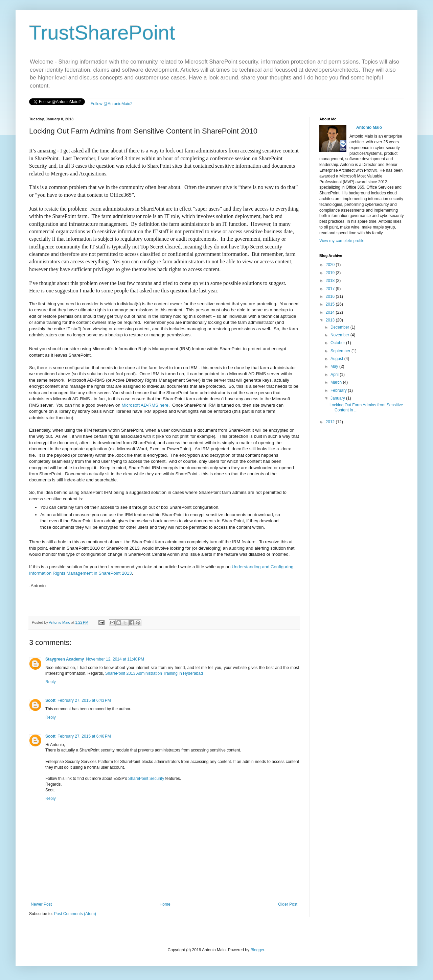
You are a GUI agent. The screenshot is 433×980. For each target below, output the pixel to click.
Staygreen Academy (65, 659)
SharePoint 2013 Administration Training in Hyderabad (154, 673)
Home (165, 904)
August (337, 359)
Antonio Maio (60, 622)
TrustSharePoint (102, 33)
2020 (331, 265)
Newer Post (41, 904)
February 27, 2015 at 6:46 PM (84, 736)
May (335, 366)
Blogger (257, 950)
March (337, 382)
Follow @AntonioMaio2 (112, 104)
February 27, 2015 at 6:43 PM (84, 700)
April (335, 375)
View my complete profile (342, 241)
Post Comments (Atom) (75, 914)
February (339, 390)
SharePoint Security (146, 779)
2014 (331, 312)
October (338, 343)
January (338, 398)
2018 (331, 281)
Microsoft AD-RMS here (145, 405)
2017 (331, 289)
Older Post (288, 904)
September (341, 351)
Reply (51, 682)
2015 (331, 304)
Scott (50, 700)
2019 (331, 273)
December (340, 327)
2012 (331, 422)
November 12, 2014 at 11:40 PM (115, 659)
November (340, 335)
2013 (331, 320)
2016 (331, 296)
